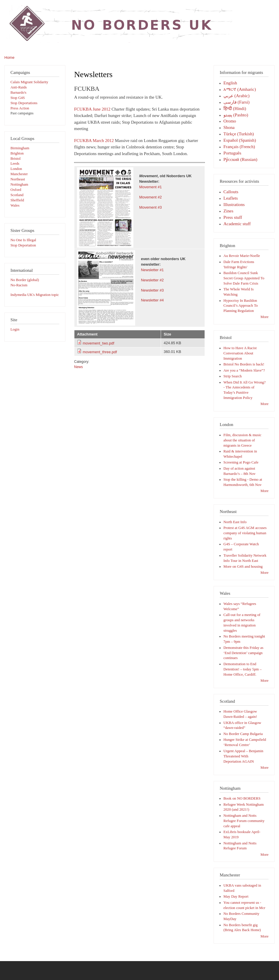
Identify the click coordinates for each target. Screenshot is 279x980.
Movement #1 (151, 187)
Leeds (15, 164)
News (78, 367)
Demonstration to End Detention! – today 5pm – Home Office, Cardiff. (243, 669)
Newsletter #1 (152, 270)
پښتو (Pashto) (236, 115)
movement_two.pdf (99, 343)
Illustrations (234, 204)
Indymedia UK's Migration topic (35, 295)
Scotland (17, 195)
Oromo (230, 121)
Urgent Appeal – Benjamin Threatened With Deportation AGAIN (243, 756)
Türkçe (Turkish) (239, 134)
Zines (228, 211)
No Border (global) (25, 280)
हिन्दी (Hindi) (235, 108)
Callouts (231, 192)
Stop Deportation (23, 245)
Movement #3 (151, 207)
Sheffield (17, 200)
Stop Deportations (24, 103)
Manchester (19, 174)
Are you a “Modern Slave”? (244, 370)
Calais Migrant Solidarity (29, 82)
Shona (229, 127)
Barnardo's (18, 93)
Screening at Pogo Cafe (241, 462)
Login (15, 329)
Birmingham (20, 148)
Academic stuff (237, 224)
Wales (15, 205)
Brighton (17, 153)
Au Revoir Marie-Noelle (242, 256)
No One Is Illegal (23, 240)
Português (232, 153)
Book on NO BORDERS (242, 798)
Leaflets (231, 198)
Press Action (20, 108)
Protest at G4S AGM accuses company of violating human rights (245, 533)
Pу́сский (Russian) (240, 159)
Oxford (16, 190)
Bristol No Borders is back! (244, 364)
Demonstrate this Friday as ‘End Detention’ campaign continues (243, 653)
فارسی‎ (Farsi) (237, 102)
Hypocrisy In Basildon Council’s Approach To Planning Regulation (241, 306)
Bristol (16, 159)
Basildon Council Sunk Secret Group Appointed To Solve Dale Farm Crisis (244, 278)
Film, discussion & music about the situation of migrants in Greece (243, 440)
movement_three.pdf (100, 352)
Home (9, 57)
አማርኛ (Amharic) (240, 89)
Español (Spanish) (240, 140)
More (264, 317)
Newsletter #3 (152, 290)
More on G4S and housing (243, 567)
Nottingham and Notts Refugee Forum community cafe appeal (244, 821)
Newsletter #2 (152, 280)
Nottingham (19, 184)
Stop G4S (18, 98)
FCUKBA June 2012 (92, 109)
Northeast (18, 179)
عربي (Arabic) (237, 96)
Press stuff (233, 217)
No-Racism (19, 285)
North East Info (235, 522)
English (230, 83)
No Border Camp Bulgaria (243, 734)
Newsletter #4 (152, 300)
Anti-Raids (19, 87)
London (16, 169)
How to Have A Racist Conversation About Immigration (240, 353)
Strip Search (233, 376)
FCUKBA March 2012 (94, 141)
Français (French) (239, 147)
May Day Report (236, 896)
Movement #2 (151, 197)
